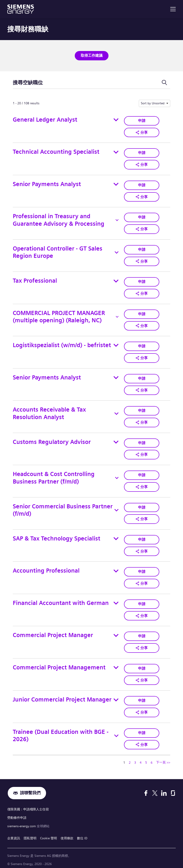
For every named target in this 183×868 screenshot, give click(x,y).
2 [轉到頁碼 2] (130, 758)
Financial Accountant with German (61, 600)
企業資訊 (14, 833)
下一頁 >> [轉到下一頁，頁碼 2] (163, 758)
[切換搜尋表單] (164, 82)
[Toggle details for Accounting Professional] (116, 568)
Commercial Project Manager (53, 632)
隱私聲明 (30, 833)
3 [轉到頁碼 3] (135, 758)
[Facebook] (146, 789)
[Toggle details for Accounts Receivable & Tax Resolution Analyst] (116, 412)
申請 (142, 120)
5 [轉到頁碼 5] (146, 758)
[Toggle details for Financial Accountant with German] (116, 600)
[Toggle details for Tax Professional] (116, 280)
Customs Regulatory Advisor (52, 440)
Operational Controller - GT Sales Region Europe (58, 251)
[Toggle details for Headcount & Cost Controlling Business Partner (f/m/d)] (117, 476)
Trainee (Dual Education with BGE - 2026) (61, 732)
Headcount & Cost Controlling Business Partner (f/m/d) (54, 476)
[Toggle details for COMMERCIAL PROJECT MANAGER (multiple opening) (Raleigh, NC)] (117, 315)
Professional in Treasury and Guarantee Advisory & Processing (59, 219)
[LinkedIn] (164, 789)
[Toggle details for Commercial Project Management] (116, 664)
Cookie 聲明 (49, 833)
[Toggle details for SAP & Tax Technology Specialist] (116, 536)
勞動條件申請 (17, 813)
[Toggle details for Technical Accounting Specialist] (116, 152)
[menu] (173, 9)
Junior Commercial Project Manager (62, 696)
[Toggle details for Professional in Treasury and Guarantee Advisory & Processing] (117, 219)
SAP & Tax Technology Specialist (57, 536)
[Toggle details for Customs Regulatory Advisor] (116, 440)
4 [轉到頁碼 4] (141, 758)
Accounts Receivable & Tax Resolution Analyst (49, 411)
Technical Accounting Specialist (56, 152)
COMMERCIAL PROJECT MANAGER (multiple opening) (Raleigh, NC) (59, 315)
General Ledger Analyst (45, 119)
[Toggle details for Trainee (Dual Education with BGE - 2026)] (116, 732)
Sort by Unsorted (153, 103)
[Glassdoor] (173, 789)
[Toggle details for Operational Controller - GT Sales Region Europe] (117, 251)
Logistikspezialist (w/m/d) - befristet (62, 344)
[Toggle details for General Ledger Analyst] (116, 120)
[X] (155, 789)
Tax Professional (35, 280)
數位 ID (82, 833)
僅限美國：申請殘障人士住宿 (28, 805)
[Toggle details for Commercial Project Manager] (116, 632)
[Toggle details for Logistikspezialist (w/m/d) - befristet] (116, 344)
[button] (142, 132)
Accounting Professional (46, 568)
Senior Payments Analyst (47, 183)
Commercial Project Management (59, 664)
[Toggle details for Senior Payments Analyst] (116, 184)
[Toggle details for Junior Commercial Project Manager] (116, 696)
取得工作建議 (92, 55)
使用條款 (67, 833)
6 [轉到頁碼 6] (152, 758)
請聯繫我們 (30, 789)
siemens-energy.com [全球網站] (22, 821)
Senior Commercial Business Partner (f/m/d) (63, 507)
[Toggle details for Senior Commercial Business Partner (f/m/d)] (117, 508)
